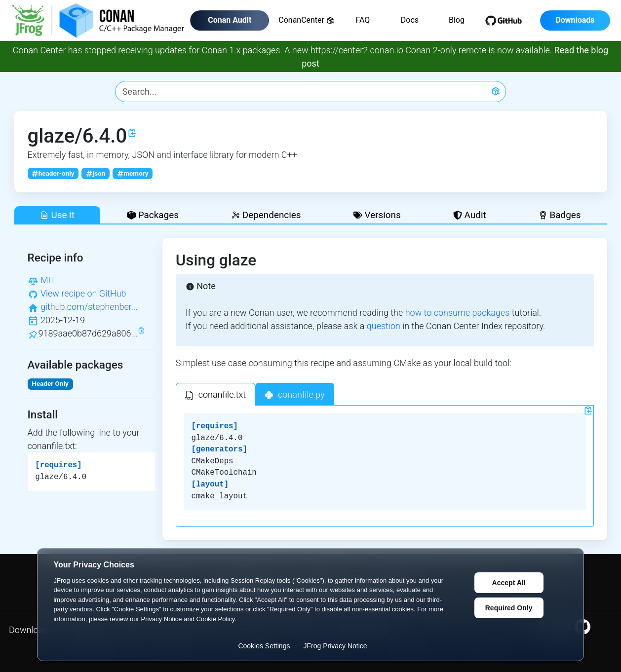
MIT (48, 280)
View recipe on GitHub (83, 293)
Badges (560, 215)
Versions (377, 215)
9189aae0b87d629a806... (88, 333)
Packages (153, 215)
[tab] (215, 394)
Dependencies (266, 215)
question (384, 326)
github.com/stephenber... (89, 307)
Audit (470, 215)
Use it (57, 215)
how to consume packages (458, 313)
